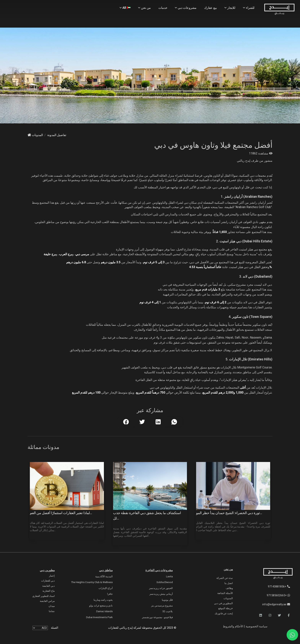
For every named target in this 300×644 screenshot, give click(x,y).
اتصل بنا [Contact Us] (229, 583)
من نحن (228, 569)
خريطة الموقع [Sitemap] (226, 608)
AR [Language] (125, 8)
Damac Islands (104, 611)
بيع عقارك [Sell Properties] (210, 8)
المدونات (35, 135)
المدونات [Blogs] (228, 598)
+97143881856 (279, 587)
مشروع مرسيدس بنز (162, 606)
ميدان (52, 606)
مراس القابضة (47, 601)
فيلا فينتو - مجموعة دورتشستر (157, 617)
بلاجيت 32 (168, 611)
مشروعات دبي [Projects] (186, 8)
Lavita (169, 576)
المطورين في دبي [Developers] (223, 603)
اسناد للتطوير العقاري (44, 596)
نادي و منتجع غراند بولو (101, 606)
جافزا (110, 594)
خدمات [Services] (163, 8)
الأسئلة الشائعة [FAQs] (225, 593)
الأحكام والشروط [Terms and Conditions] (233, 626)
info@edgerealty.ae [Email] (276, 604)
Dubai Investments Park (99, 617)
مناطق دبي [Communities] (106, 570)
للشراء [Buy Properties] (249, 8)
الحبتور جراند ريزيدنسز (161, 588)
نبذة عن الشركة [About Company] (225, 578)
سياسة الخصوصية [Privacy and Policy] (256, 626)
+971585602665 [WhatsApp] (278, 595)
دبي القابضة (49, 586)
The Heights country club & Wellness (92, 582)
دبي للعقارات (48, 581)
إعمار (52, 576)
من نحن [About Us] (144, 8)
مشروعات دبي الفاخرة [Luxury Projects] (159, 570)
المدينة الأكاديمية (104, 576)
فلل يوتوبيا (167, 600)
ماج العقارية (49, 591)
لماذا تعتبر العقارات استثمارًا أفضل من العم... (61, 513)
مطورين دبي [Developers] (47, 570)
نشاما (52, 611)
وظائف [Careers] (229, 588)
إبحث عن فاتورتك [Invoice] (224, 613)
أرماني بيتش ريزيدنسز (161, 594)
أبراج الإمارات (106, 588)
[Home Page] (279, 9)
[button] (289, 615)
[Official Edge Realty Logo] (270, 574)
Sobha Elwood (165, 582)
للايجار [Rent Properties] (230, 8)
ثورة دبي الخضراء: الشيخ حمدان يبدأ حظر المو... (229, 513)
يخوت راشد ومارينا (103, 600)
